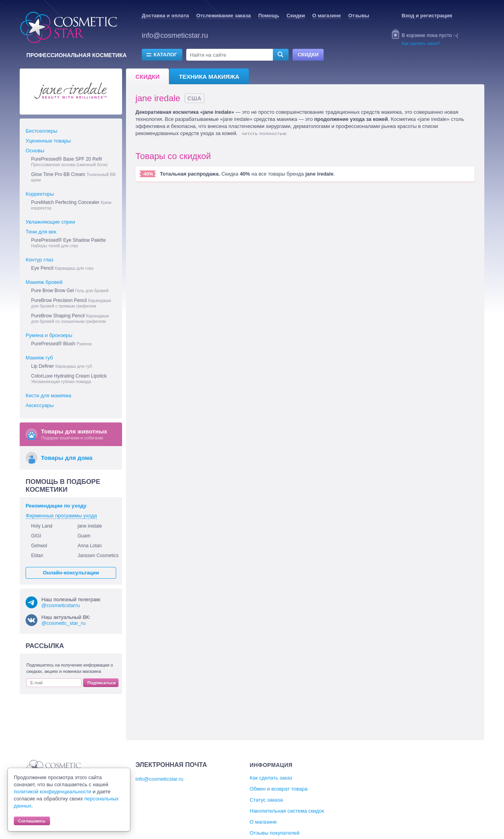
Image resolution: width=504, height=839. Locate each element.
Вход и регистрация (427, 16)
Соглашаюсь (32, 821)
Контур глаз (39, 260)
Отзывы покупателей (275, 833)
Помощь (269, 16)
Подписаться (102, 683)
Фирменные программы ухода (61, 516)
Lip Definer (61, 366)
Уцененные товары (48, 141)
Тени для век (41, 232)
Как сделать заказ (271, 778)
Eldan (37, 556)
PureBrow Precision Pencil (71, 303)
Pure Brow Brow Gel (70, 291)
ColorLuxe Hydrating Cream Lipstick (69, 379)
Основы (35, 151)
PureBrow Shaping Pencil (70, 318)
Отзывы (359, 16)
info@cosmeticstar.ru (175, 35)
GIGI (36, 536)
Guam (84, 536)
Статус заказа (266, 800)
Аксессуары (40, 405)
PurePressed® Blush (61, 344)
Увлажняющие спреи (50, 222)
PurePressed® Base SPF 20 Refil (69, 162)
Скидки (296, 16)
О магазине (327, 16)
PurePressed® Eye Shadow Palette (69, 243)
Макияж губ (39, 358)
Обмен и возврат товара (279, 789)
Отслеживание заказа (223, 16)
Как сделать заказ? (421, 43)
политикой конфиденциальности (53, 792)
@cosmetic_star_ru (63, 623)
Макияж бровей (44, 282)
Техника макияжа (209, 77)
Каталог (165, 55)
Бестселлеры (41, 131)
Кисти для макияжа (48, 395)
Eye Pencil (62, 268)
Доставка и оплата (165, 16)
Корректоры (40, 194)
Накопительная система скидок (287, 811)
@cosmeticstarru (61, 605)
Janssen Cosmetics (98, 556)
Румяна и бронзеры (49, 335)
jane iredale (90, 526)
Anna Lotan (90, 546)
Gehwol (39, 546)
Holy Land (42, 526)
